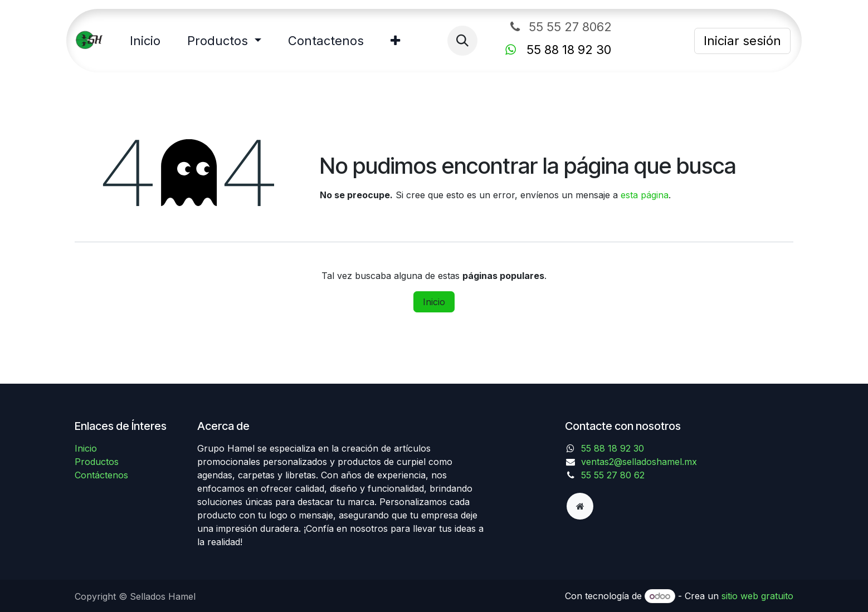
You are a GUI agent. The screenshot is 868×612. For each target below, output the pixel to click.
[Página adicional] (580, 506)
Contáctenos (101, 475)
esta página (645, 195)
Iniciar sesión (742, 41)
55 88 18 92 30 (613, 448)
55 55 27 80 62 (613, 475)
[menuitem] (145, 41)
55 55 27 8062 (585, 27)
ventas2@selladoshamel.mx (639, 462)
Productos (97, 462)
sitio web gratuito (757, 596)
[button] (462, 41)
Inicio (434, 302)
